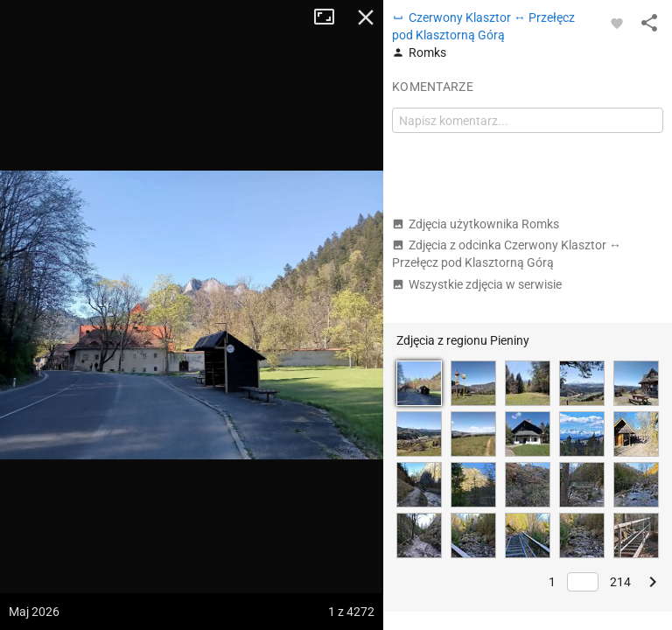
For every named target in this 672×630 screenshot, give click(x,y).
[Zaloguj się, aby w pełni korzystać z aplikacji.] (617, 23)
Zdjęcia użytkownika (476, 224)
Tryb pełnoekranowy (331, 17)
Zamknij (366, 17)
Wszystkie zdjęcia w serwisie (477, 284)
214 (620, 582)
